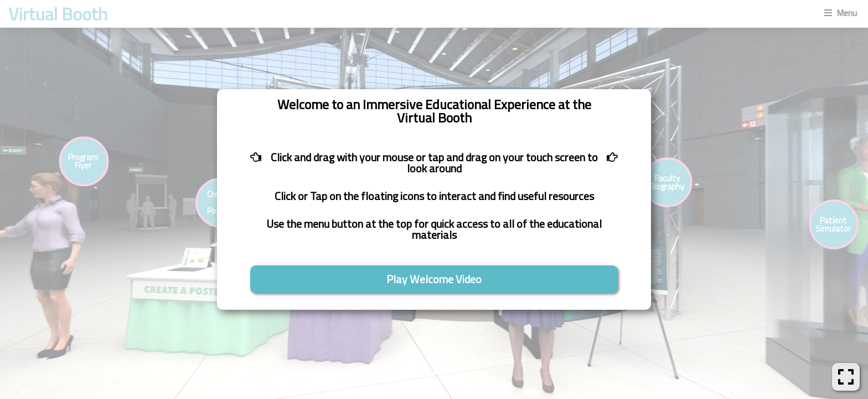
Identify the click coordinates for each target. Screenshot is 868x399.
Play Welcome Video (434, 279)
